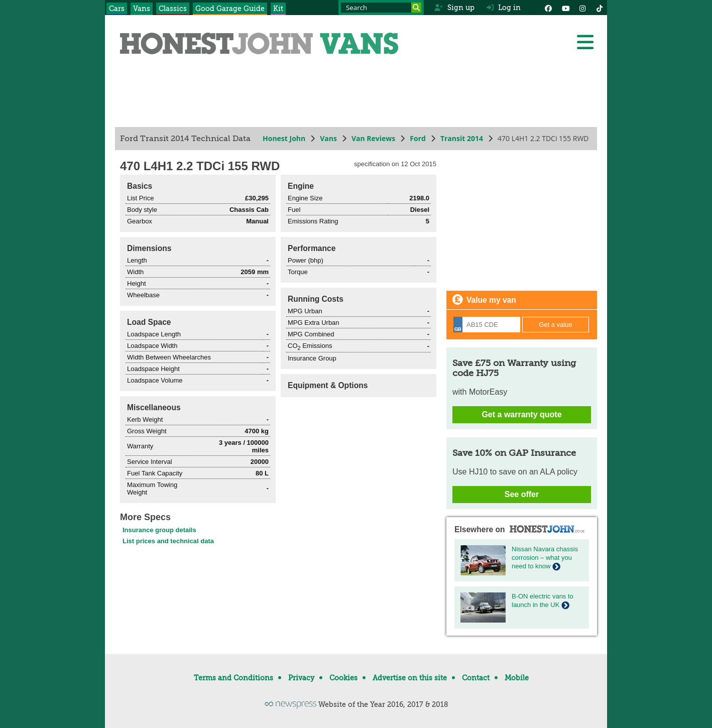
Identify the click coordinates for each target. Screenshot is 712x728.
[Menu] (585, 42)
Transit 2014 (462, 138)
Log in (504, 8)
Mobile (517, 678)
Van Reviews (373, 138)
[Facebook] (548, 8)
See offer (522, 494)
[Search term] (381, 8)
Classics (173, 9)
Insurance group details (159, 530)
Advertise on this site (410, 678)
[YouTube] (565, 8)
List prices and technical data (168, 541)
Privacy (301, 678)
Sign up (454, 8)
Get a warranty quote (521, 414)
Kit (278, 9)
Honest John (284, 138)
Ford (418, 138)
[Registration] (487, 325)
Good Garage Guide (230, 9)
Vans (142, 9)
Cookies (343, 678)
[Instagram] (582, 8)
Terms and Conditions (233, 678)
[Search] (416, 8)
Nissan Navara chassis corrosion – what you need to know (545, 558)
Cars (117, 9)
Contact (476, 678)
